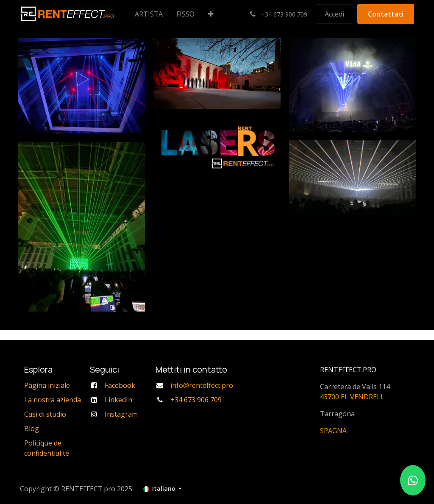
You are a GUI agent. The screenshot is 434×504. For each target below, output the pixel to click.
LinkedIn (118, 400)
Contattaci (386, 14)
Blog (32, 429)
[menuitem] (149, 14)
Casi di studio (45, 414)
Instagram (121, 414)
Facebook (120, 385)
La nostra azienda (53, 400)
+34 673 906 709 (196, 400)
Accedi (334, 14)
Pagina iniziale (47, 385)
